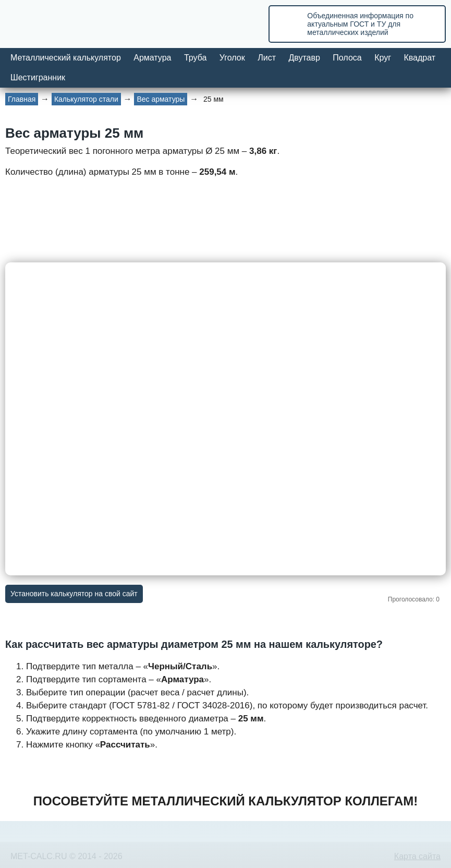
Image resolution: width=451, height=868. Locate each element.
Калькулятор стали (86, 99)
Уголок (232, 58)
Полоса (347, 58)
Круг (383, 58)
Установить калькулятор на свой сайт (74, 594)
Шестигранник (38, 77)
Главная (22, 99)
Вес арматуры (161, 99)
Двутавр (304, 58)
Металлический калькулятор (66, 58)
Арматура (152, 58)
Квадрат (419, 58)
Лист (267, 58)
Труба (195, 58)
